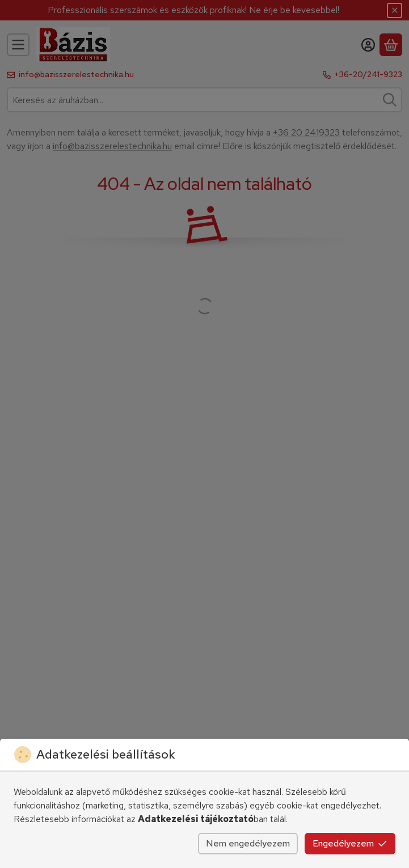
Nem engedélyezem (248, 843)
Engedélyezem (350, 843)
